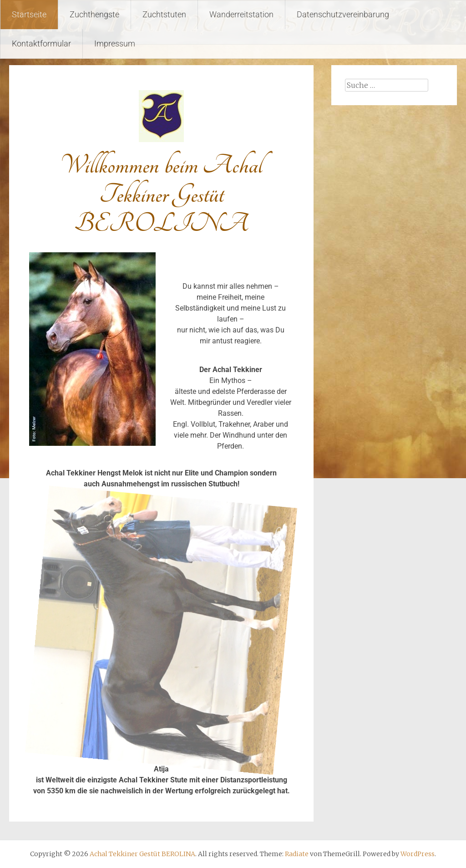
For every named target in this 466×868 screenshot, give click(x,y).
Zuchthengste (94, 14)
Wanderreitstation (241, 14)
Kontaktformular (41, 43)
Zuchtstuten (164, 14)
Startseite (29, 14)
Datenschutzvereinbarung (343, 14)
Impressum (115, 43)
